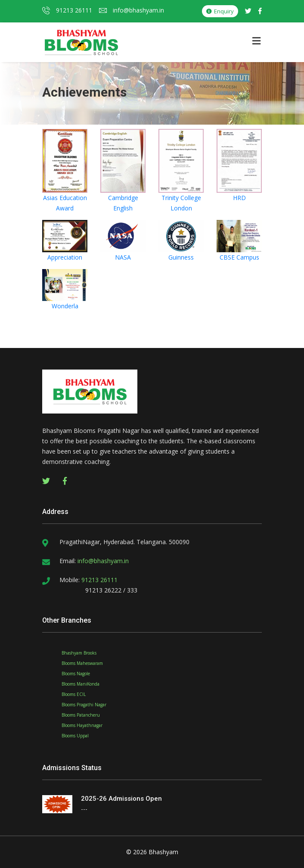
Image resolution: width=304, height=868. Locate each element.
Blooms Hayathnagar (82, 725)
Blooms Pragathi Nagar (84, 705)
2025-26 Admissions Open (121, 799)
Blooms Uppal (75, 736)
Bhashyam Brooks (79, 653)
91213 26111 (67, 10)
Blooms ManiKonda (81, 684)
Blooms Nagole (76, 674)
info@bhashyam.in (132, 10)
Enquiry (220, 11)
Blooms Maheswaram (82, 663)
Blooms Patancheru (81, 715)
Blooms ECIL (74, 694)
